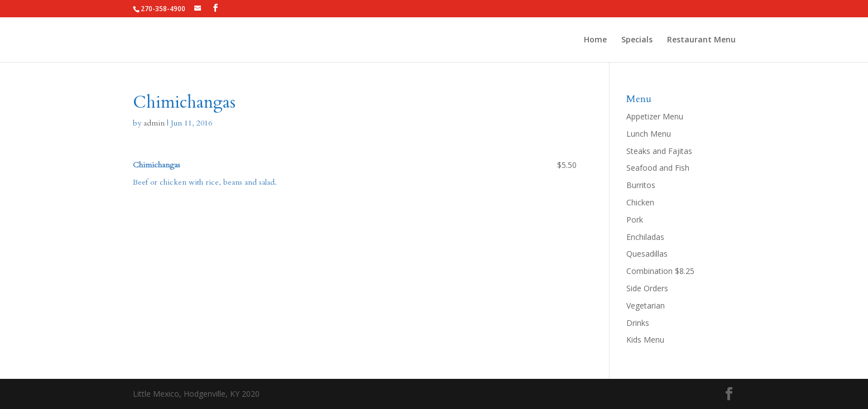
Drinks (638, 323)
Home (595, 40)
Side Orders (647, 288)
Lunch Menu (649, 134)
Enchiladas (645, 237)
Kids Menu (645, 340)
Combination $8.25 (660, 271)
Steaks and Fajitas (659, 151)
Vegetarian (646, 305)
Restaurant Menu (701, 40)
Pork (635, 220)
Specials (637, 40)
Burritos (641, 185)
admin (154, 123)
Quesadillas (647, 254)
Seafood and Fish (658, 168)
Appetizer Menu (655, 116)
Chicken (640, 202)
